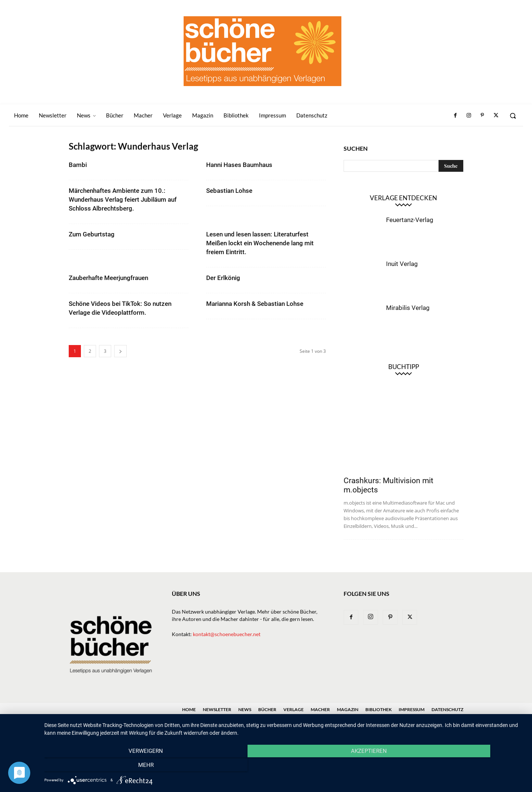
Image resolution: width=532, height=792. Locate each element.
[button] (513, 116)
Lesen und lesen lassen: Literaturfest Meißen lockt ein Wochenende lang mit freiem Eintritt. (260, 243)
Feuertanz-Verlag (410, 220)
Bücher (267, 709)
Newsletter (217, 709)
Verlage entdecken (403, 198)
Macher (320, 709)
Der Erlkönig (223, 278)
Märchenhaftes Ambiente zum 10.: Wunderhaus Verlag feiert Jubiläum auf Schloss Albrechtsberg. (123, 199)
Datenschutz (447, 709)
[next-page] (120, 351)
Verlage (294, 709)
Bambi (78, 165)
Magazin (348, 709)
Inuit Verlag (402, 264)
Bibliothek (378, 709)
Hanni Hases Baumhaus (239, 165)
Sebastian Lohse (229, 191)
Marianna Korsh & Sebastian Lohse (255, 304)
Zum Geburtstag (92, 234)
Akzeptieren (285, 767)
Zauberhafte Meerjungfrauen (108, 278)
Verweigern (117, 767)
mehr (453, 767)
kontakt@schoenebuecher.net (227, 634)
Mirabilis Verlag (408, 308)
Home (189, 709)
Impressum (412, 709)
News (245, 709)
